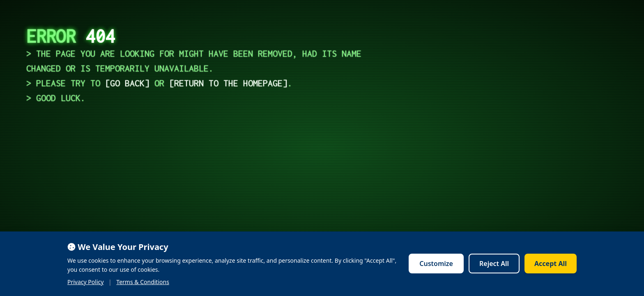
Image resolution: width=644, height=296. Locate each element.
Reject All (494, 264)
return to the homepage (228, 83)
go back (127, 83)
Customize (436, 264)
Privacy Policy (85, 282)
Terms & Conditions (143, 282)
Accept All (551, 264)
